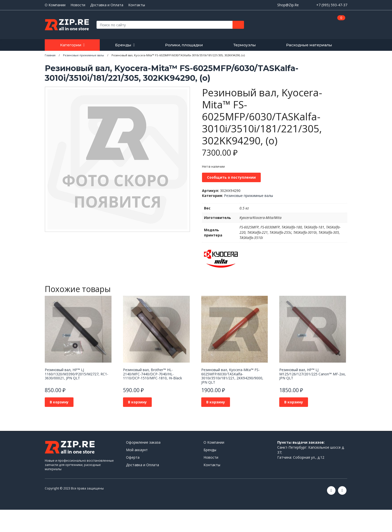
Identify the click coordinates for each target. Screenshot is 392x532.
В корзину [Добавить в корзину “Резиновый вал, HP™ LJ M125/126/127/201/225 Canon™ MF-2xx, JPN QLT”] (294, 402)
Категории (71, 45)
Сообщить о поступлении (231, 177)
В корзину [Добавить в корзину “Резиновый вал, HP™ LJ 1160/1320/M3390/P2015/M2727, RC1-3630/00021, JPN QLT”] (59, 402)
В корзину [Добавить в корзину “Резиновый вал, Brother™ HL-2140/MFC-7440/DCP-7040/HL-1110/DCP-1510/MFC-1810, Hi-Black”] (137, 402)
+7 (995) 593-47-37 (332, 5)
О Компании (55, 5)
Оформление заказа (143, 442)
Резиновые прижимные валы (248, 196)
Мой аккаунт (137, 450)
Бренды (123, 45)
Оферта (133, 457)
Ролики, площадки (184, 45)
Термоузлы (244, 45)
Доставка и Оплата (107, 5)
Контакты (137, 5)
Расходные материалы (309, 45)
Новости (78, 5)
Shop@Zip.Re (288, 5)
